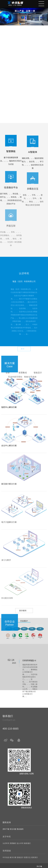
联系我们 (27, 840)
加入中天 (20, 840)
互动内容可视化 (15, 384)
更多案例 (23, 617)
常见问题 (13, 826)
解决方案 (13, 854)
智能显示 (38, 379)
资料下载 (6, 826)
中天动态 (6, 854)
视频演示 (34, 854)
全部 (8, 379)
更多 (23, 355)
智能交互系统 (30, 384)
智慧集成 (23, 379)
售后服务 (20, 826)
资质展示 (13, 840)
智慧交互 (27, 854)
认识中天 (6, 840)
